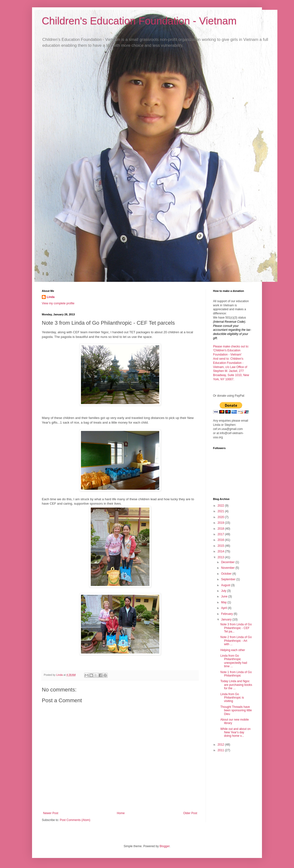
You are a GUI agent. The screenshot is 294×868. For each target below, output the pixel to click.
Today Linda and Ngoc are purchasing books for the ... (236, 685)
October (227, 574)
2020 (221, 517)
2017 (221, 534)
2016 (221, 540)
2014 (221, 551)
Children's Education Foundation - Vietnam (139, 21)
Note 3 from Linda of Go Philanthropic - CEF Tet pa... (236, 628)
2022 (221, 506)
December (228, 562)
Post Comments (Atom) (75, 820)
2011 (221, 750)
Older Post (190, 813)
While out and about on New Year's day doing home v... (235, 732)
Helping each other (233, 650)
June (225, 596)
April (224, 608)
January (227, 619)
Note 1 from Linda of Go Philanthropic (236, 674)
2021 (221, 511)
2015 (221, 546)
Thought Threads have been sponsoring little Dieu (236, 710)
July (224, 591)
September (229, 579)
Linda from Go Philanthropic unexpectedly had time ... (234, 661)
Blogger (164, 846)
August (226, 585)
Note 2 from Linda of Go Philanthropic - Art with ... (236, 641)
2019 (221, 523)
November (228, 568)
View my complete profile (58, 303)
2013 (221, 557)
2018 (221, 529)
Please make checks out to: (231, 346)
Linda (51, 297)
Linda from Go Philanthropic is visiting (232, 698)
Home (121, 813)
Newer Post (51, 813)
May (224, 602)
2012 (221, 745)
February (227, 614)
